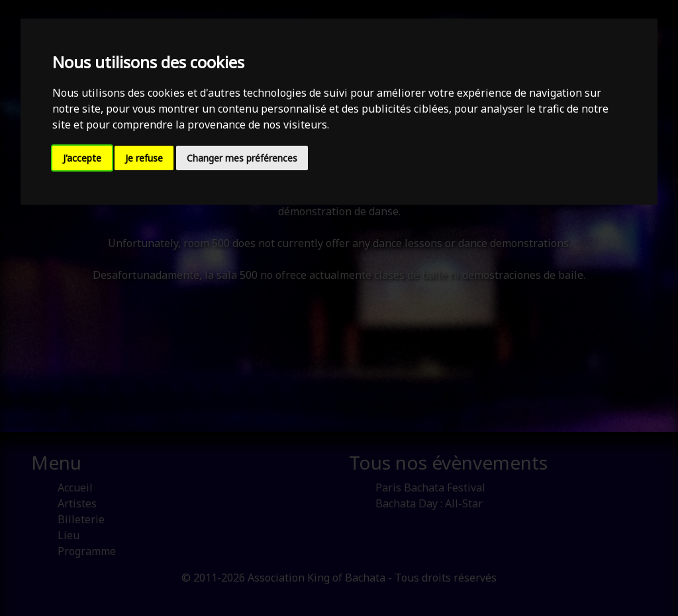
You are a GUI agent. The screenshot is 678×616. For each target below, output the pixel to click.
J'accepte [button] (82, 158)
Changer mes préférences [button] (242, 158)
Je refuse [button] (144, 158)
